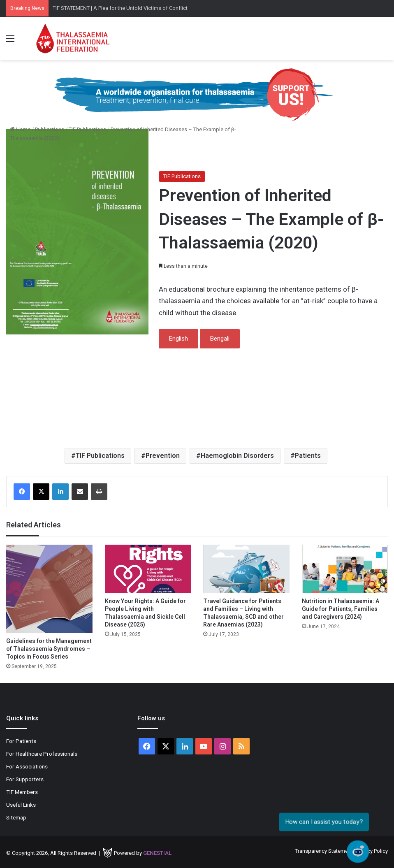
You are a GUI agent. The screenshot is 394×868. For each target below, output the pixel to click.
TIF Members (22, 792)
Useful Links (21, 805)
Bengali (220, 339)
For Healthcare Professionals (42, 754)
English (178, 339)
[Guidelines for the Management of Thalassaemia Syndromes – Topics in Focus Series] (49, 589)
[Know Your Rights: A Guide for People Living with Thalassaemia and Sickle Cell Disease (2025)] (148, 569)
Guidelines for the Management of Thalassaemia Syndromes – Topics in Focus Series (49, 649)
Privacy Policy (372, 851)
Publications (50, 129)
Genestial (157, 853)
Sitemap (16, 817)
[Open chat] (358, 852)
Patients (308, 456)
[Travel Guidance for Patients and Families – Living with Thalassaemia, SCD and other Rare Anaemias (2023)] (246, 569)
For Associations (27, 766)
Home (20, 129)
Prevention (163, 456)
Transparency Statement (324, 851)
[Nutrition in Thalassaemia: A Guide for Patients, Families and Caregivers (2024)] (345, 569)
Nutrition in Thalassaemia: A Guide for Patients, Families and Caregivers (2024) (341, 609)
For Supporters (25, 779)
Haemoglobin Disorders (237, 456)
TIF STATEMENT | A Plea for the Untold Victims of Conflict (120, 8)
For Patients (21, 741)
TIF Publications (87, 129)
